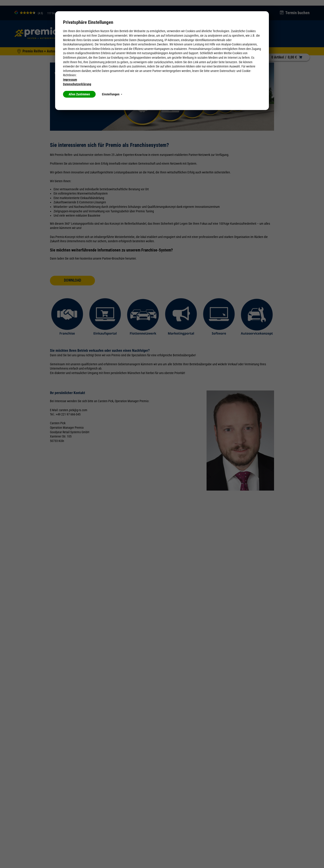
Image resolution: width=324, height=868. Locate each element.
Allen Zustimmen (79, 94)
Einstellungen (112, 94)
